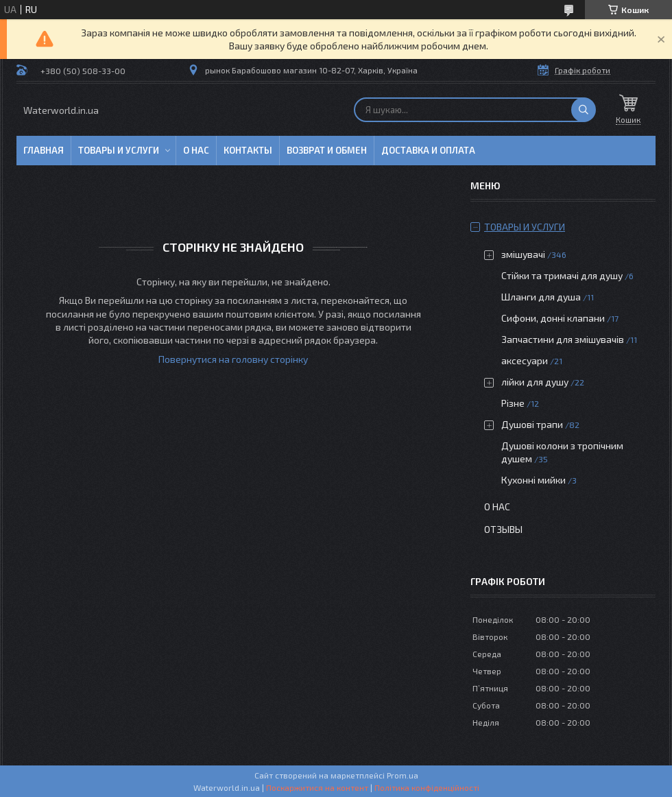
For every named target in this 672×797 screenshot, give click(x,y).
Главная (44, 150)
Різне (513, 403)
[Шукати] (584, 110)
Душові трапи (532, 424)
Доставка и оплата (428, 150)
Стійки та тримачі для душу (562, 275)
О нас (196, 150)
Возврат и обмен (327, 150)
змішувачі (523, 254)
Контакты (248, 150)
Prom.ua (403, 775)
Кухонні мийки (533, 480)
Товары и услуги (119, 150)
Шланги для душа (541, 297)
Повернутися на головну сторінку (233, 359)
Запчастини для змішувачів (563, 339)
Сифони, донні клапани (553, 318)
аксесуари (525, 360)
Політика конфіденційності (427, 787)
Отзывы (503, 529)
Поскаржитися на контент (317, 787)
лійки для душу (535, 382)
